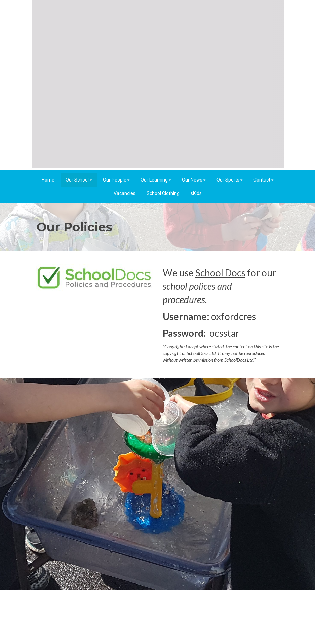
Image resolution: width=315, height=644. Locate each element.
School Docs (220, 273)
